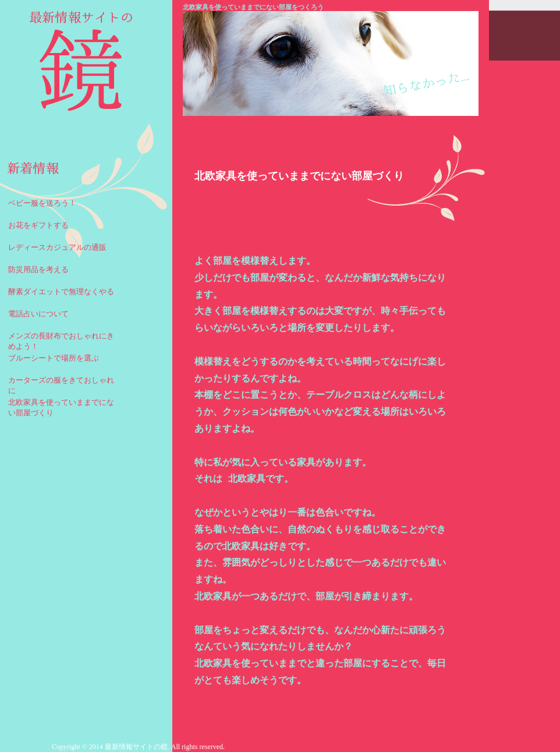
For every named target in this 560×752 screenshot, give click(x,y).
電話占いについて (38, 314)
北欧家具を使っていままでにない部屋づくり (61, 406)
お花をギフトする (38, 225)
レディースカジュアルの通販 (57, 247)
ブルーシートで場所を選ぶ (54, 358)
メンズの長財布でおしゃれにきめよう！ (61, 339)
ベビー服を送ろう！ (42, 203)
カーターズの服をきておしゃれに (61, 384)
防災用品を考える (38, 269)
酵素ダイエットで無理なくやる (61, 292)
